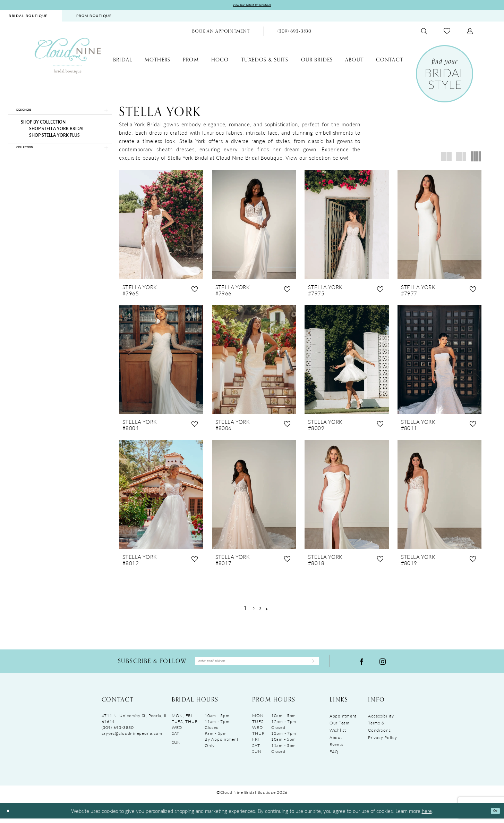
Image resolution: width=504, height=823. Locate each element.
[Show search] (424, 33)
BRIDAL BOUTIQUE (28, 18)
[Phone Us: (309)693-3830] (294, 33)
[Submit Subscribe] (310, 664)
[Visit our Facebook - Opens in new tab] (362, 664)
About (336, 742)
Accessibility (381, 720)
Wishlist (338, 735)
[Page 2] (252, 610)
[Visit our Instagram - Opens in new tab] (383, 664)
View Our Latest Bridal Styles (252, 6)
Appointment (343, 720)
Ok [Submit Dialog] (493, 815)
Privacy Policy (382, 742)
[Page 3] (262, 610)
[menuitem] (94, 18)
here (427, 815)
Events (336, 749)
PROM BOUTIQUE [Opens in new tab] (94, 18)
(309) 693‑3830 (118, 732)
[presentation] (161, 226)
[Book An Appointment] (221, 33)
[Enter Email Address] (257, 664)
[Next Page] (272, 610)
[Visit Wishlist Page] (447, 33)
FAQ (334, 756)
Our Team (340, 728)
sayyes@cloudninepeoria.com (132, 738)
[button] (470, 33)
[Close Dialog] (10, 816)
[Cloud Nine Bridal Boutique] (68, 57)
